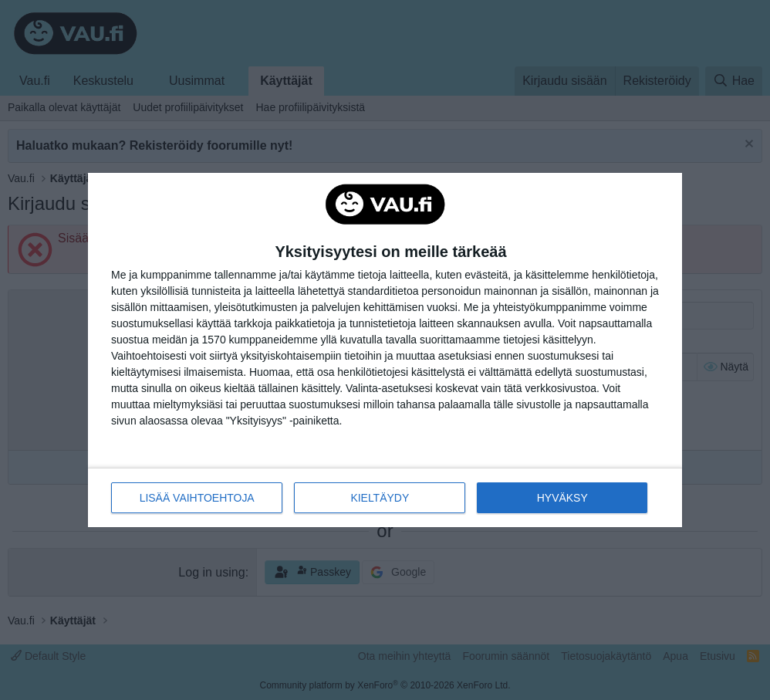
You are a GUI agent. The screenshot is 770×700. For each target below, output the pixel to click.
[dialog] (385, 350)
